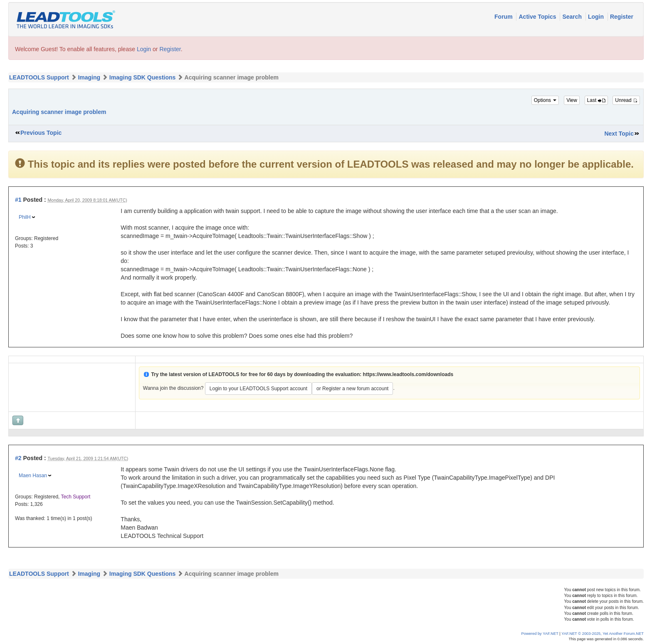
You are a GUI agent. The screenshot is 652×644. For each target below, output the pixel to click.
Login (597, 17)
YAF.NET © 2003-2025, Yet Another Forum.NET (603, 634)
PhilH (25, 217)
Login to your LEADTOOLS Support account (258, 389)
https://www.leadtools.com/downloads (408, 374)
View (572, 100)
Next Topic (619, 134)
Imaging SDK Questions (142, 77)
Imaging (89, 77)
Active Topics (538, 17)
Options (545, 100)
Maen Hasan (33, 476)
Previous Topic (41, 133)
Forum (504, 17)
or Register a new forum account (352, 389)
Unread (626, 100)
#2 (18, 458)
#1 (18, 200)
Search (573, 17)
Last (596, 100)
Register (622, 17)
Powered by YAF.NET (540, 634)
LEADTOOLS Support (39, 77)
